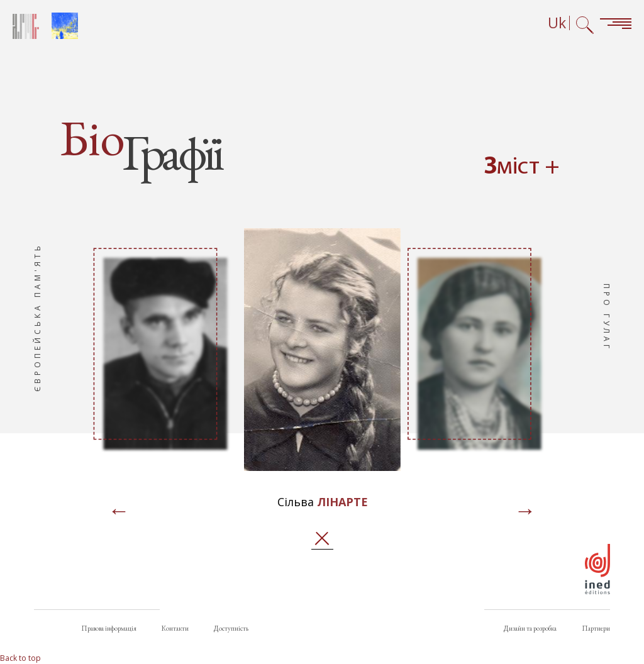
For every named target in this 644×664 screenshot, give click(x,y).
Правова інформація (109, 628)
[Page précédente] (119, 512)
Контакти (175, 628)
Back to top (20, 658)
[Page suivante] (525, 512)
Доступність (231, 628)
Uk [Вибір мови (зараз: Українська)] (557, 23)
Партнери (596, 628)
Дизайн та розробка (530, 628)
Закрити (322, 539)
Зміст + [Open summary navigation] (522, 168)
